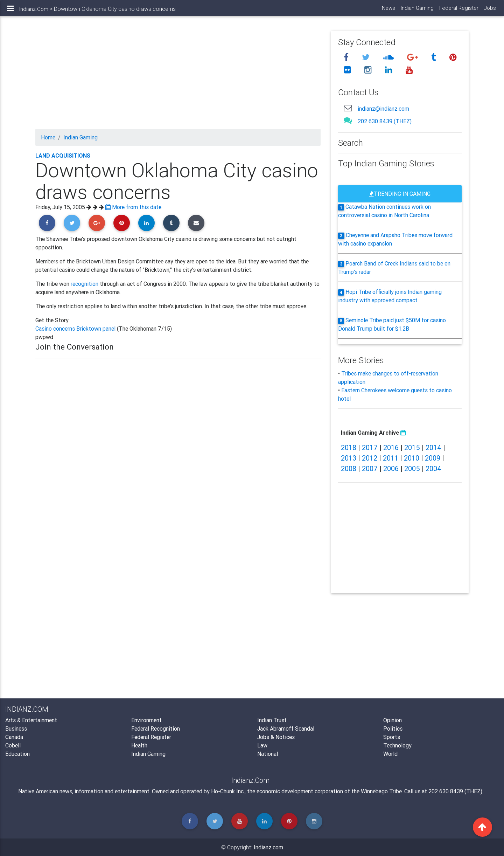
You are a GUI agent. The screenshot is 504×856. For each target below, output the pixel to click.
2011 (391, 458)
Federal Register (458, 11)
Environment (146, 720)
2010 (412, 458)
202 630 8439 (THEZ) (385, 121)
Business (16, 729)
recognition (85, 284)
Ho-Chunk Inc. (228, 791)
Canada (14, 737)
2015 (412, 447)
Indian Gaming (417, 11)
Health (139, 745)
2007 (370, 468)
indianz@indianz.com (383, 109)
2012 (370, 458)
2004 (433, 468)
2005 (412, 468)
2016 (391, 447)
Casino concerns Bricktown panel (76, 329)
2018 (349, 447)
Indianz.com (268, 847)
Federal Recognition (156, 729)
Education (17, 754)
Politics (393, 729)
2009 (433, 458)
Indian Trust (272, 720)
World (390, 754)
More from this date (133, 207)
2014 (433, 447)
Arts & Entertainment (31, 720)
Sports (392, 737)
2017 (370, 447)
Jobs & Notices (276, 737)
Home (48, 137)
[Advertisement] (178, 80)
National (268, 754)
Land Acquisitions (63, 156)
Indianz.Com (34, 12)
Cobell (13, 745)
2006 (391, 468)
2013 (349, 458)
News (388, 11)
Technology (397, 745)
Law (262, 745)
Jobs (490, 11)
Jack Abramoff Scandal (286, 729)
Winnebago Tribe (381, 791)
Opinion (393, 720)
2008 (349, 468)
